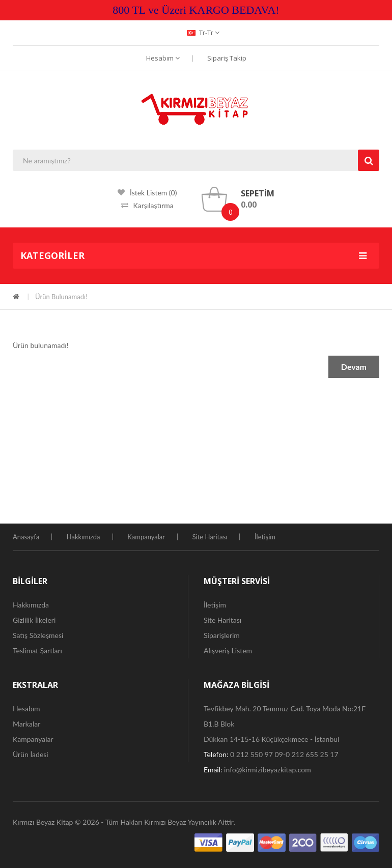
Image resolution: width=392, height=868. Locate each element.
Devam (354, 367)
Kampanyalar (146, 537)
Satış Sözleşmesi (38, 635)
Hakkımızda (83, 537)
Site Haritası (210, 537)
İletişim (265, 537)
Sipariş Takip (227, 58)
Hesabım (163, 58)
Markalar (26, 724)
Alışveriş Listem (228, 650)
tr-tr (203, 33)
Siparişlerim (222, 635)
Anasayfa (26, 537)
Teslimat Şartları (37, 650)
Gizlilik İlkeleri (34, 620)
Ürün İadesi (31, 754)
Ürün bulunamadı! (61, 297)
